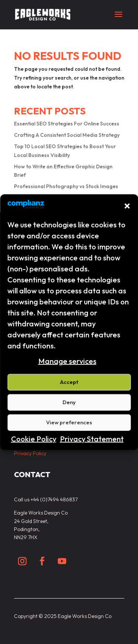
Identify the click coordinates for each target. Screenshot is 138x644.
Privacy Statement (92, 439)
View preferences (69, 422)
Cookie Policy (34, 439)
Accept (69, 382)
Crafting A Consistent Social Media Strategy (67, 135)
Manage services (67, 361)
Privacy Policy (30, 453)
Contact (32, 474)
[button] (127, 206)
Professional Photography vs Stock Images (66, 186)
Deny (69, 402)
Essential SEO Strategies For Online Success (67, 124)
